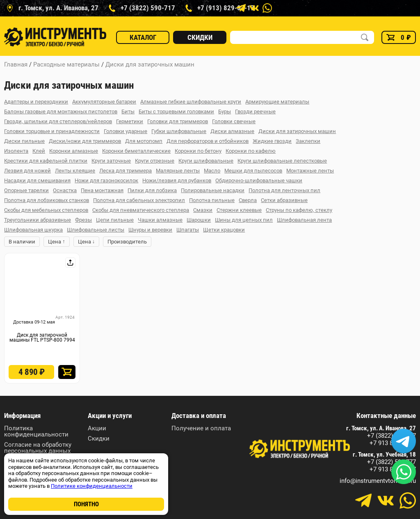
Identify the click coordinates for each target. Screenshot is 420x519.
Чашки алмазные (160, 220)
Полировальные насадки (213, 190)
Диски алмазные (232, 131)
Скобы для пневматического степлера (141, 210)
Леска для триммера (126, 171)
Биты (128, 111)
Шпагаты (188, 230)
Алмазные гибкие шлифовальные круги (191, 102)
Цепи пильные (115, 220)
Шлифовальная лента (304, 220)
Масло (212, 171)
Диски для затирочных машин (150, 64)
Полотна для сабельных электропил (139, 200)
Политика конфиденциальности (36, 432)
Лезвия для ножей (27, 171)
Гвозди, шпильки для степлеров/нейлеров (58, 121)
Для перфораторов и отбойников (208, 141)
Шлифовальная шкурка (33, 230)
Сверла (248, 200)
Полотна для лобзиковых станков (47, 200)
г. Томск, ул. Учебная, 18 (384, 455)
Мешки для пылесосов (253, 171)
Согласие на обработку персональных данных (38, 448)
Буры (225, 111)
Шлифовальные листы (96, 230)
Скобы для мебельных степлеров (46, 210)
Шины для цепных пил (244, 220)
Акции (97, 428)
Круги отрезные (155, 161)
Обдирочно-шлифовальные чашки (259, 180)
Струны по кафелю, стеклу (299, 210)
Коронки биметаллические (136, 151)
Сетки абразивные (284, 200)
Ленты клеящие (75, 171)
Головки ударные (126, 131)
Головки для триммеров (178, 121)
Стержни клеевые (239, 210)
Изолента (16, 151)
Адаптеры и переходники (36, 102)
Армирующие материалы (277, 102)
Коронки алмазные (74, 151)
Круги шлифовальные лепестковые (282, 161)
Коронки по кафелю (251, 151)
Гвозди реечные (255, 111)
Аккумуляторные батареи (104, 102)
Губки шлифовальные (179, 131)
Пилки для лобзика (152, 190)
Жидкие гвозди (272, 141)
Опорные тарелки (26, 190)
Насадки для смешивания (37, 180)
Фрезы (83, 220)
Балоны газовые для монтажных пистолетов (61, 111)
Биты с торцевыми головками (176, 111)
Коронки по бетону (198, 151)
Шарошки (199, 220)
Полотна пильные (212, 200)
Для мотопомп (144, 141)
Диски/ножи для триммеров (85, 141)
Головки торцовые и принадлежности (52, 131)
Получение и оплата (201, 428)
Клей (39, 151)
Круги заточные (111, 161)
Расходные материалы (66, 64)
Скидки (200, 37)
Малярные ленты (178, 171)
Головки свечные (234, 121)
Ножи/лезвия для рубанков (177, 180)
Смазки (203, 210)
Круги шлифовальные (206, 161)
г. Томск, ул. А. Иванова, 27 (381, 428)
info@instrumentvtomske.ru (378, 481)
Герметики (130, 121)
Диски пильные (24, 141)
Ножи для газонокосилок (106, 180)
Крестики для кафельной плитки (46, 161)
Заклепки (308, 141)
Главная (16, 64)
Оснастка (65, 190)
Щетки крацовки (224, 230)
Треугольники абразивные (38, 220)
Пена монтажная (102, 190)
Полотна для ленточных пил (284, 190)
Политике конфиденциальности (92, 486)
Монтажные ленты (310, 171)
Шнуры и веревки (150, 230)
